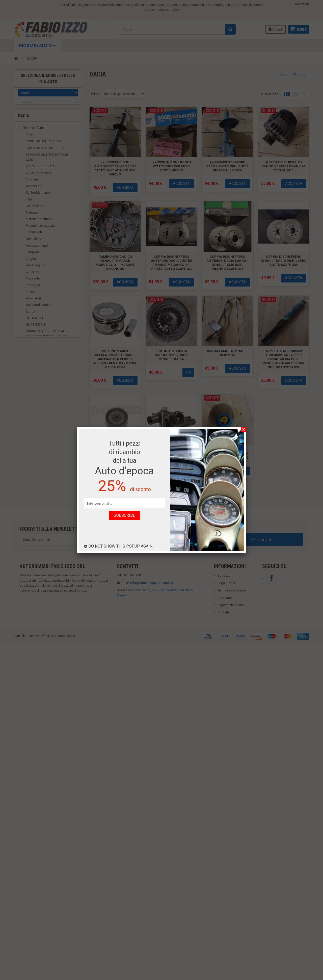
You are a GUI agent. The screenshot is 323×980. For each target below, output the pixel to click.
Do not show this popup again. (119, 546)
